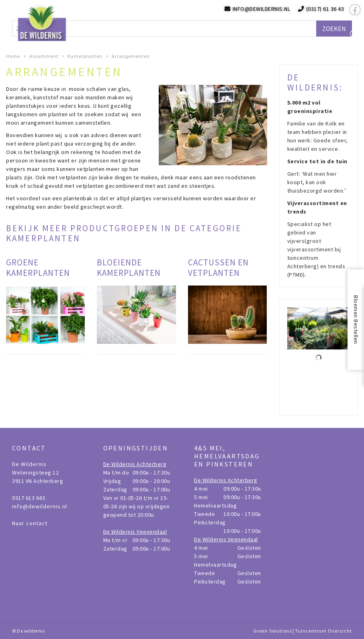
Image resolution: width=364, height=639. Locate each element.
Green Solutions (273, 631)
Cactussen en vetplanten (218, 267)
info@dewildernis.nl (40, 506)
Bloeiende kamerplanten (129, 267)
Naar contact (30, 523)
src (354, 34)
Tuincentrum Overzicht (323, 631)
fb (354, 10)
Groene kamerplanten (38, 267)
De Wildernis (29, 464)
